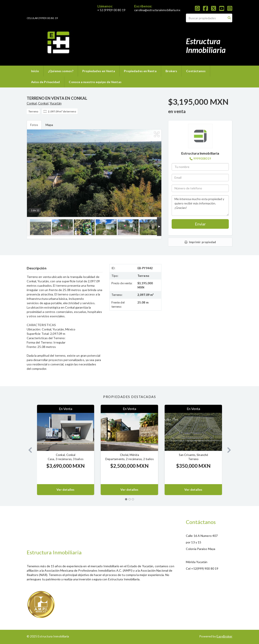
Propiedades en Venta (99, 71)
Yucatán (56, 103)
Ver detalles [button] (65, 490)
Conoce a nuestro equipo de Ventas (95, 82)
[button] (29, 450)
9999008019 (202, 158)
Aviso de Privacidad (46, 82)
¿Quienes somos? (61, 71)
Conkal (32, 103)
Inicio (35, 71)
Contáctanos (196, 71)
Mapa (49, 125)
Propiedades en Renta (140, 71)
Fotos (34, 125)
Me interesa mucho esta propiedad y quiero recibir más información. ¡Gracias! (200, 206)
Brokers (171, 71)
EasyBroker (224, 636)
